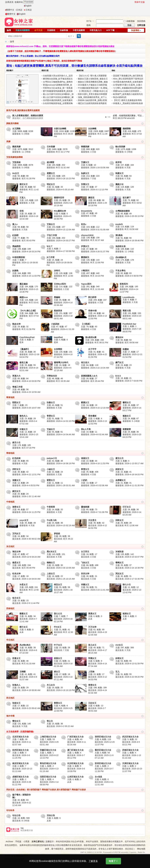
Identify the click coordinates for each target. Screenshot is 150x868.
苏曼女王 (16, 658)
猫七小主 (127, 585)
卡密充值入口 (96, 30)
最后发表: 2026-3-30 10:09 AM (61, 568)
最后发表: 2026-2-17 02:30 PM (129, 579)
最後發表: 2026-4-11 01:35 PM (129, 485)
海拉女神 (16, 552)
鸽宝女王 (58, 585)
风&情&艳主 (25, 645)
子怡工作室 (52, 235)
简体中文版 (140, 2)
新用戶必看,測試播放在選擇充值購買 (23, 110)
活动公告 (51, 815)
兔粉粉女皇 (121, 246)
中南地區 (10, 502)
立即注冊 (141, 25)
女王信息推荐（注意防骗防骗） (21, 732)
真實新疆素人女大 (89, 376)
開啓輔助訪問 (133, 2)
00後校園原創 (19, 257)
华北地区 (10, 640)
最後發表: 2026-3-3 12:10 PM (94, 190)
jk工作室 (51, 257)
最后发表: (127, 525)
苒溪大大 (16, 376)
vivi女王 (119, 645)
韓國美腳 (85, 147)
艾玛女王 (16, 534)
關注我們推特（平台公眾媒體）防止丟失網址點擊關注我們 (33, 56)
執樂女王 (120, 173)
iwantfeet (58, 337)
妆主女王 (16, 598)
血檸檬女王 (121, 480)
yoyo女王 (24, 520)
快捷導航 (135, 30)
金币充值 (38, 30)
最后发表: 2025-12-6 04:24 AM (26, 557)
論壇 (9, 30)
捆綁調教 (127, 129)
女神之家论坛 (38, 841)
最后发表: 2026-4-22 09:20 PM (129, 677)
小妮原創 (55, 324)
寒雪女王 (85, 469)
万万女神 (92, 627)
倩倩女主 (92, 685)
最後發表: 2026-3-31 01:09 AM (95, 230)
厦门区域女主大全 (75, 750)
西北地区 (10, 698)
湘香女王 (16, 507)
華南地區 (10, 453)
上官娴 (91, 672)
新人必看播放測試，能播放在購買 (28, 115)
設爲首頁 (9, 2)
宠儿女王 (92, 645)
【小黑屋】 (86, 324)
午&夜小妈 (52, 520)
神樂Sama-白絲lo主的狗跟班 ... (127, 91)
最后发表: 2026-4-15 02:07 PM (129, 557)
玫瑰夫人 (16, 685)
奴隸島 (15, 271)
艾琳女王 (51, 224)
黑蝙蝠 (57, 297)
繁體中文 (10, 10)
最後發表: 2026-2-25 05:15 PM (129, 216)
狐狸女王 (127, 614)
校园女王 (58, 658)
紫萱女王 (51, 480)
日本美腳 (51, 147)
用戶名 (89, 21)
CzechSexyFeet (27, 337)
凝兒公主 (120, 458)
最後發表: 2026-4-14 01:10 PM (61, 421)
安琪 (22, 211)
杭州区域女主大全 (21, 750)
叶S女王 (58, 627)
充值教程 (51, 30)
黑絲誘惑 (16, 246)
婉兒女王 (16, 491)
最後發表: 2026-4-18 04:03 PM (129, 474)
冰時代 (57, 271)
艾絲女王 (51, 429)
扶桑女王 (51, 402)
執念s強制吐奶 (120, 97)
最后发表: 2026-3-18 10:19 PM (61, 690)
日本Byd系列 (60, 284)
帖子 (70, 36)
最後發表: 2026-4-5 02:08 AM (94, 485)
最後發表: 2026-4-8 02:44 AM (94, 434)
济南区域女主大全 (130, 750)
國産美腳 (16, 147)
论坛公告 (16, 815)
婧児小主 (16, 443)
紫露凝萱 (127, 429)
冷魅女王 (24, 429)
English (28, 6)
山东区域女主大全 (75, 777)
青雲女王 (51, 416)
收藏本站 (19, 2)
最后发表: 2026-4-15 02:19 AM (61, 525)
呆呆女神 (85, 574)
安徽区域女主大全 (48, 750)
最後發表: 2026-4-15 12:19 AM (95, 408)
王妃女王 (92, 703)
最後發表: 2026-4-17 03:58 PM (61, 251)
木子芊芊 (92, 349)
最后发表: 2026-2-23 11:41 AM (95, 590)
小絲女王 (51, 469)
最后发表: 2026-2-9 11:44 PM (26, 603)
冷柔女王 (24, 585)
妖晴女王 (120, 658)
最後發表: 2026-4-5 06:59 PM (129, 276)
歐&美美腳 (120, 147)
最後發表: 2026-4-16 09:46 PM (129, 241)
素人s (15, 224)
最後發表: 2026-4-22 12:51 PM (26, 474)
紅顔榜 (15, 235)
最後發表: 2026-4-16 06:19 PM (61, 463)
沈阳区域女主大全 (48, 777)
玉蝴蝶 (23, 672)
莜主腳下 (127, 198)
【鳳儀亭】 (25, 349)
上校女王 (51, 574)
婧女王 (57, 672)
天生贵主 (92, 520)
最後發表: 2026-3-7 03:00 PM (129, 381)
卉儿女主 (51, 685)
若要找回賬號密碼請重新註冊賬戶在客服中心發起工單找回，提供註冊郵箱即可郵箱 (44, 61)
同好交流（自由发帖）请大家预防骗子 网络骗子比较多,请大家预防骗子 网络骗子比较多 (46, 790)
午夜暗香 (51, 507)
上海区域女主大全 (48, 737)
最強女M (119, 337)
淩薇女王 (16, 480)
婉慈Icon (24, 297)
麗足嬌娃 (24, 284)
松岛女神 (16, 574)
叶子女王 (58, 645)
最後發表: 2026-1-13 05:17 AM (129, 463)
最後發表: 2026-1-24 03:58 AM (95, 168)
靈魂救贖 (85, 507)
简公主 (50, 721)
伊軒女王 (16, 469)
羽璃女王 (92, 658)
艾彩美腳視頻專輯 (15, 157)
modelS (119, 224)
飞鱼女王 (85, 563)
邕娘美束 (58, 311)
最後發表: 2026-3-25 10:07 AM (26, 408)
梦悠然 (57, 534)
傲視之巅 (24, 362)
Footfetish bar (129, 324)
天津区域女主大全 (130, 763)
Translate (28, 2)
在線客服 (64, 30)
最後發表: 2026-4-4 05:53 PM (26, 485)
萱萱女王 (58, 703)
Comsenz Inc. (20, 859)
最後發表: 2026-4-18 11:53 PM (95, 463)
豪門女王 (120, 362)
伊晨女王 (85, 246)
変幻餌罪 (92, 297)
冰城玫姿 (120, 552)
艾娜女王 (85, 162)
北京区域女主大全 (21, 737)
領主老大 (85, 362)
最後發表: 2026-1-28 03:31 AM (61, 485)
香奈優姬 (92, 416)
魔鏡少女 (120, 184)
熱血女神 (16, 324)
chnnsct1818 (87, 235)
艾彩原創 (16, 162)
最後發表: (21, 134)
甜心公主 (58, 614)
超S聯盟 (50, 162)
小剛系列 (85, 271)
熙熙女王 (16, 402)
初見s (84, 224)
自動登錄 (129, 21)
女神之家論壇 (6, 42)
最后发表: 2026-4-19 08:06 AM (26, 690)
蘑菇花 (91, 198)
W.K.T (50, 246)
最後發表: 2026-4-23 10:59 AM (26, 392)
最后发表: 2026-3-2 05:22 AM (60, 726)
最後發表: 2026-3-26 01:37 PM (95, 252)
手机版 (18, 841)
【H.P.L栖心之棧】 (28, 311)
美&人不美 (86, 429)
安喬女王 (85, 184)
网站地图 (141, 849)
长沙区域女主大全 (75, 763)
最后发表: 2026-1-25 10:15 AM (61, 579)
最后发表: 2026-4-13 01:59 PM (129, 664)
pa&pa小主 (52, 458)
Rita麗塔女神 (60, 211)
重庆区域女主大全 (103, 750)
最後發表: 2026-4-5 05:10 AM (60, 190)
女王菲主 (85, 552)
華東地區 (10, 397)
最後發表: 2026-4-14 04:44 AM (61, 434)
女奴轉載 (92, 129)
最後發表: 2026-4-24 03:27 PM (61, 241)
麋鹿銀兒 (85, 257)
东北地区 (10, 546)
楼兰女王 (24, 627)
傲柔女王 (16, 563)
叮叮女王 (127, 507)
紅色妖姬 (16, 458)
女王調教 (16, 129)
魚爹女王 (85, 173)
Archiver (9, 841)
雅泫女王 (24, 184)
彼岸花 (119, 162)
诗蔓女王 (85, 585)
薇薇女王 (24, 614)
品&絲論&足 (121, 257)
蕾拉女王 (16, 721)
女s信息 (98, 777)
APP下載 (110, 30)
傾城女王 (85, 458)
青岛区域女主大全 (48, 763)
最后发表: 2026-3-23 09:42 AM (26, 708)
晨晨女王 (92, 614)
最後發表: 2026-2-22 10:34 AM (95, 368)
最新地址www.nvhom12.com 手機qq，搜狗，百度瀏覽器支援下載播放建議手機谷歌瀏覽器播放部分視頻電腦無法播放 (60, 46)
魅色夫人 (24, 416)
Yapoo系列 (86, 284)
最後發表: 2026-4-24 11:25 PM (26, 512)
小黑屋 (26, 841)
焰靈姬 (126, 349)
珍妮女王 (16, 703)
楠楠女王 (51, 563)
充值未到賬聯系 (23, 30)
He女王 (16, 173)
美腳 (8, 141)
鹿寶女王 (51, 173)
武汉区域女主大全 (130, 737)
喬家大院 (127, 311)
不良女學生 (121, 271)
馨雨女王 (127, 402)
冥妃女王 (120, 574)
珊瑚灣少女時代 (61, 362)
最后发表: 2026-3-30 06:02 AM (26, 539)
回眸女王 (120, 520)
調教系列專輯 (12, 123)
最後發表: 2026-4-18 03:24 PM (26, 252)
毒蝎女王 (120, 563)
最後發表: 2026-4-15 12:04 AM (61, 230)
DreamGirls (86, 211)
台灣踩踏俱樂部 (123, 211)
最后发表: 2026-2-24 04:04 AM (26, 579)
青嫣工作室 (17, 387)
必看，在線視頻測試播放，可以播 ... (129, 115)
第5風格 (119, 235)
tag (22, 828)
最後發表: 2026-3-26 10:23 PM (61, 179)
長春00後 (92, 311)
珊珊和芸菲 (59, 198)
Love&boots (129, 297)
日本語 (19, 10)
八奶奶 (84, 480)
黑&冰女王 (52, 552)
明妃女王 (51, 184)
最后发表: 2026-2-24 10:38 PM (129, 568)
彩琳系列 (124, 284)
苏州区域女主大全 (103, 763)
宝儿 (117, 672)
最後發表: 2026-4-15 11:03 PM (26, 276)
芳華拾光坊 (52, 376)
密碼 (88, 25)
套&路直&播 (91, 337)
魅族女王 (127, 416)
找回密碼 (141, 21)
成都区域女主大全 (21, 777)
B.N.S (118, 376)
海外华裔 (10, 716)
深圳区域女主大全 (103, 737)
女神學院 (58, 349)
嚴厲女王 (85, 402)
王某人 (23, 198)
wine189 (131, 118)
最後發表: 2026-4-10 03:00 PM (26, 381)
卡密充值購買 (79, 30)
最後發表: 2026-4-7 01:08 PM (94, 512)
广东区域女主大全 (75, 737)
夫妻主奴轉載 (60, 129)
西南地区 (10, 608)
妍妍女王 (120, 469)
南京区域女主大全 (21, 763)
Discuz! (20, 856)
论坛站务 (10, 810)
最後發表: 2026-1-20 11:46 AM (26, 496)
